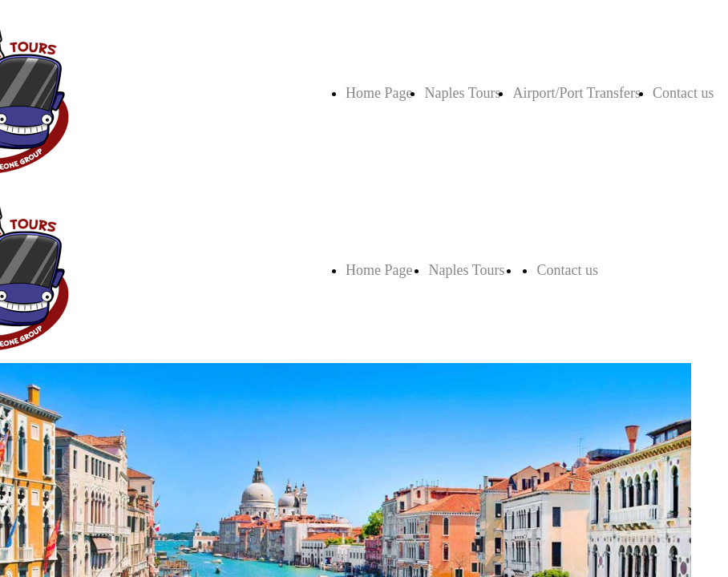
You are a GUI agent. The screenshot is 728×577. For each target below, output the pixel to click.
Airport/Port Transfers (576, 93)
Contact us (684, 93)
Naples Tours (462, 93)
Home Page (379, 93)
